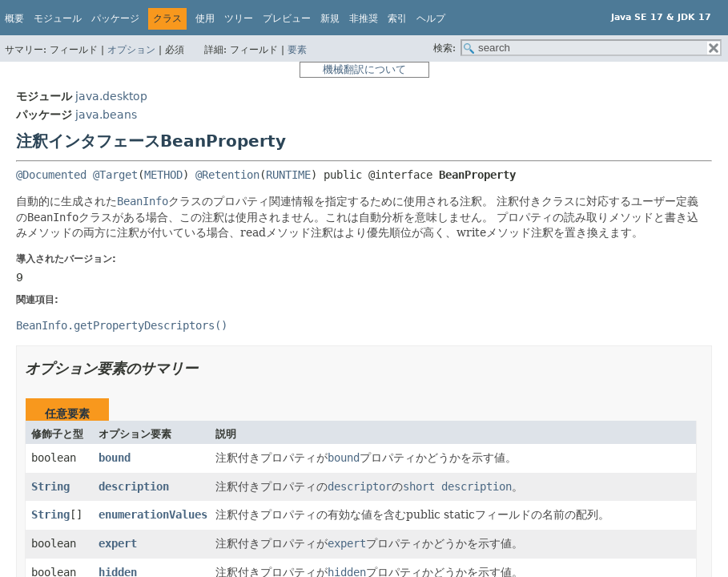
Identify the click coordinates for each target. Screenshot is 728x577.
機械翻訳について (364, 69)
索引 (397, 18)
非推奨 (364, 18)
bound (115, 458)
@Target (115, 175)
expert (118, 543)
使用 (205, 18)
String (50, 486)
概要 (14, 18)
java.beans (106, 115)
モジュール (58, 18)
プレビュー (287, 18)
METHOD (163, 175)
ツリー (239, 18)
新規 (330, 18)
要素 (297, 50)
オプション (131, 50)
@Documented (51, 175)
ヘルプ (431, 18)
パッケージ (115, 18)
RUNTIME (288, 175)
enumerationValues (153, 514)
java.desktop (111, 96)
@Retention (227, 175)
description (134, 486)
